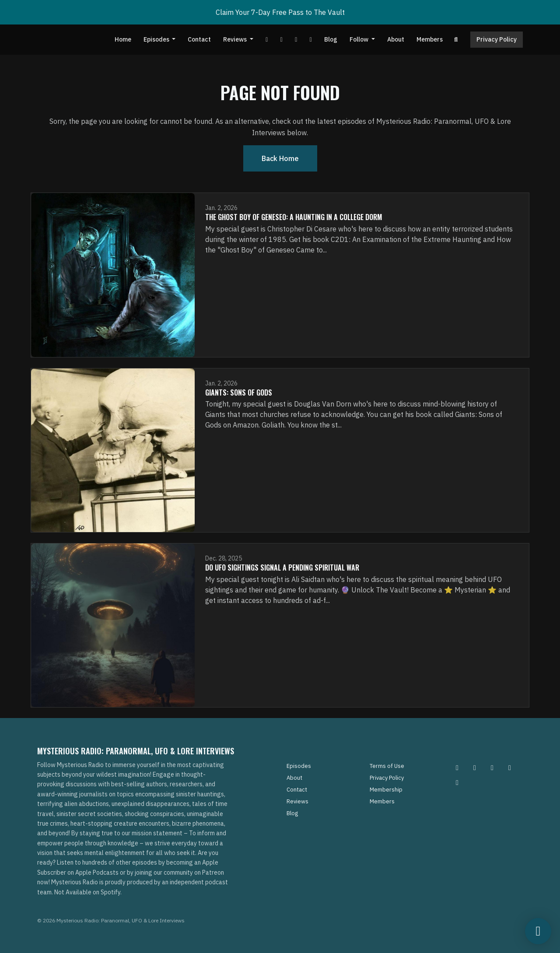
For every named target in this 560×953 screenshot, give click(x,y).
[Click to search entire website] (456, 40)
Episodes (157, 39)
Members (430, 39)
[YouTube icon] (457, 782)
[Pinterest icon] (475, 767)
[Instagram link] (311, 40)
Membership (386, 790)
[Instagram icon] (457, 767)
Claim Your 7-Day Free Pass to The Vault (280, 12)
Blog (331, 39)
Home (123, 39)
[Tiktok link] (296, 40)
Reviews (236, 39)
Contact (199, 39)
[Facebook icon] (492, 767)
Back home (280, 158)
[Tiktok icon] (510, 767)
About (396, 39)
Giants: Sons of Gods (239, 392)
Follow (360, 39)
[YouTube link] (267, 40)
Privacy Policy (497, 39)
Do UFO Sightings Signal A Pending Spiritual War (282, 568)
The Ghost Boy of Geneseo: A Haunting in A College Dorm (294, 217)
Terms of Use (387, 766)
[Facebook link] (281, 40)
